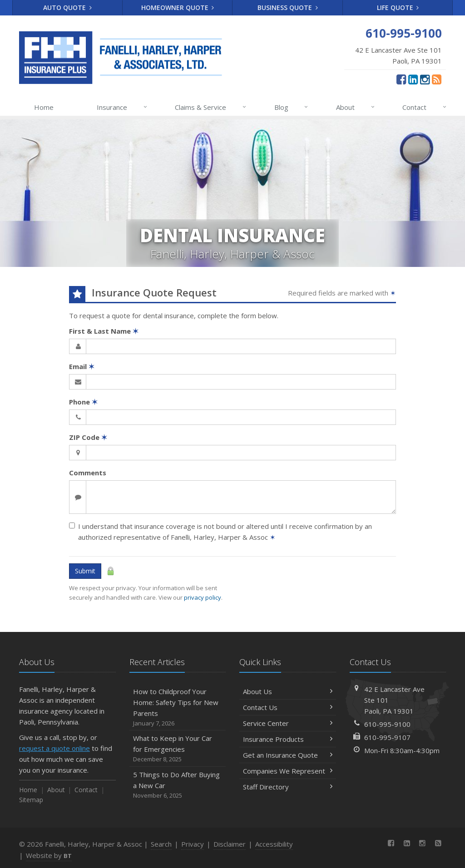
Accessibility (274, 844)
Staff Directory (288, 787)
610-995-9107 (387, 737)
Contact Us (288, 707)
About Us (288, 691)
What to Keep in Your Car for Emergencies (178, 749)
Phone (83, 402)
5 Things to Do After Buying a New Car (178, 785)
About (356, 107)
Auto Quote (67, 7)
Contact (425, 107)
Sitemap (31, 800)
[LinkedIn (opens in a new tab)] (413, 79)
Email (82, 366)
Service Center (288, 723)
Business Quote (288, 7)
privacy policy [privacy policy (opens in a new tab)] (203, 597)
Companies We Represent (288, 771)
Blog (292, 107)
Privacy (193, 844)
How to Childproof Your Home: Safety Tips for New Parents (178, 708)
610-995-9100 (387, 724)
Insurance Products (288, 739)
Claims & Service (211, 107)
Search (161, 844)
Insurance (122, 107)
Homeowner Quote (178, 7)
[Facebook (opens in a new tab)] (401, 79)
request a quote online (54, 748)
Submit (85, 571)
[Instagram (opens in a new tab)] (425, 79)
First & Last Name (104, 331)
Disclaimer (230, 844)
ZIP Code (88, 437)
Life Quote (398, 7)
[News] (437, 79)
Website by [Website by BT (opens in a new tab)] (49, 855)
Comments (88, 473)
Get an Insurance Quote (288, 755)
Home (44, 107)
